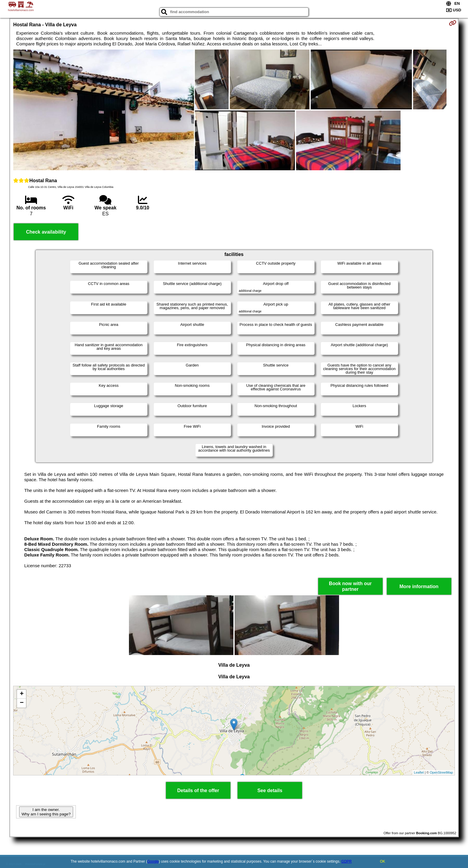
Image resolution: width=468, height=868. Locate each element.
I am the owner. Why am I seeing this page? (46, 812)
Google (153, 861)
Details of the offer (198, 790)
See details (270, 790)
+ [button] (22, 694)
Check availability (46, 232)
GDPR (347, 861)
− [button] (22, 703)
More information (419, 586)
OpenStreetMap (441, 772)
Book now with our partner (350, 586)
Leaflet (419, 772)
